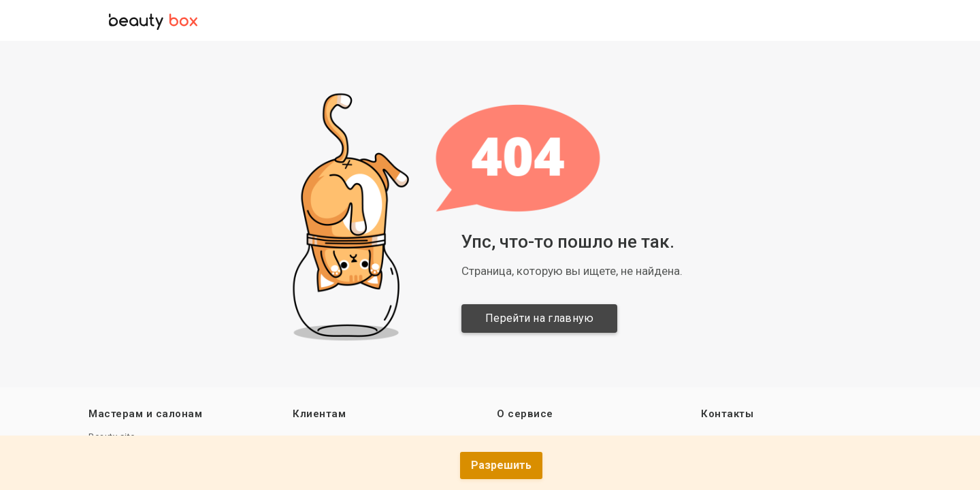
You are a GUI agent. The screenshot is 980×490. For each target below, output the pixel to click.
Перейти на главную (541, 318)
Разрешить (501, 465)
